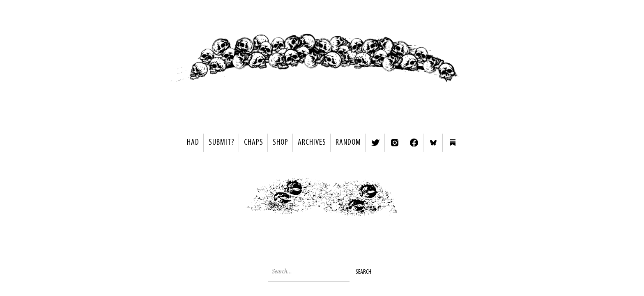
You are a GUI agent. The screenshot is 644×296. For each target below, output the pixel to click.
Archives (312, 143)
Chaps (254, 143)
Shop (281, 143)
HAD (193, 143)
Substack (453, 143)
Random (348, 143)
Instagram (395, 143)
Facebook (414, 143)
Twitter (375, 143)
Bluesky (433, 143)
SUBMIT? (222, 143)
